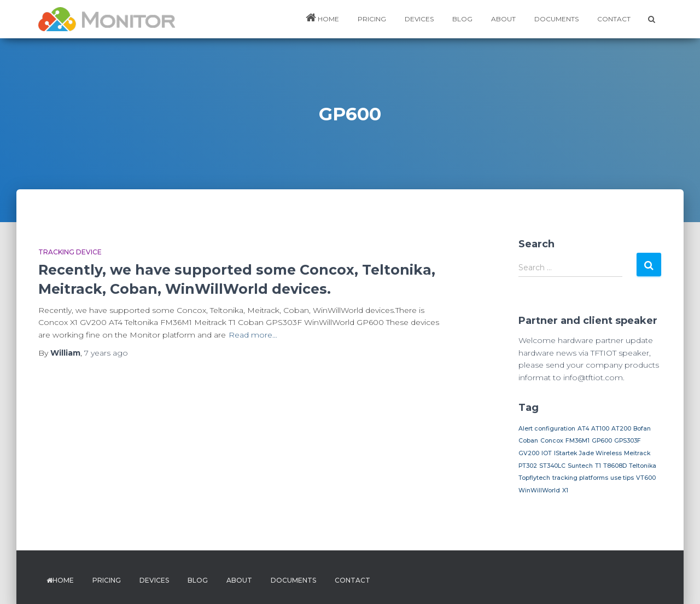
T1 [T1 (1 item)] (598, 466)
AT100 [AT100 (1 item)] (600, 429)
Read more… (253, 335)
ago (106, 353)
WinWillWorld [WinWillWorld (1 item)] (539, 490)
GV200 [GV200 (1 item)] (529, 453)
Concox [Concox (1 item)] (552, 441)
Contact (614, 19)
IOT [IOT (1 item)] (547, 453)
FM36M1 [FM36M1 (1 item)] (577, 441)
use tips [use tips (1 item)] (622, 478)
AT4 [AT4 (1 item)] (583, 429)
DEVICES (419, 19)
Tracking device (70, 252)
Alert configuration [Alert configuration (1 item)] (547, 429)
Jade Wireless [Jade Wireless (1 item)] (600, 453)
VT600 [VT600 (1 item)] (646, 478)
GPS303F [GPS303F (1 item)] (628, 441)
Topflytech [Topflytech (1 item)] (534, 478)
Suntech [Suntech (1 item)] (580, 466)
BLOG (462, 19)
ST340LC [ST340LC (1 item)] (552, 466)
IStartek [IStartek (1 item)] (565, 453)
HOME (322, 18)
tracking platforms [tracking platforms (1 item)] (580, 478)
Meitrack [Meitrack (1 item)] (637, 453)
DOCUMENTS (556, 19)
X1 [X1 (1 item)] (565, 490)
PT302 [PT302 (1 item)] (528, 466)
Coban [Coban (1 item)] (528, 441)
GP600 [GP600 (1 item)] (602, 441)
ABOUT (503, 19)
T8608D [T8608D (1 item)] (615, 466)
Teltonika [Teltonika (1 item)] (643, 466)
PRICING (372, 19)
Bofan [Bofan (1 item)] (642, 429)
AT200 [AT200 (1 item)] (621, 429)
